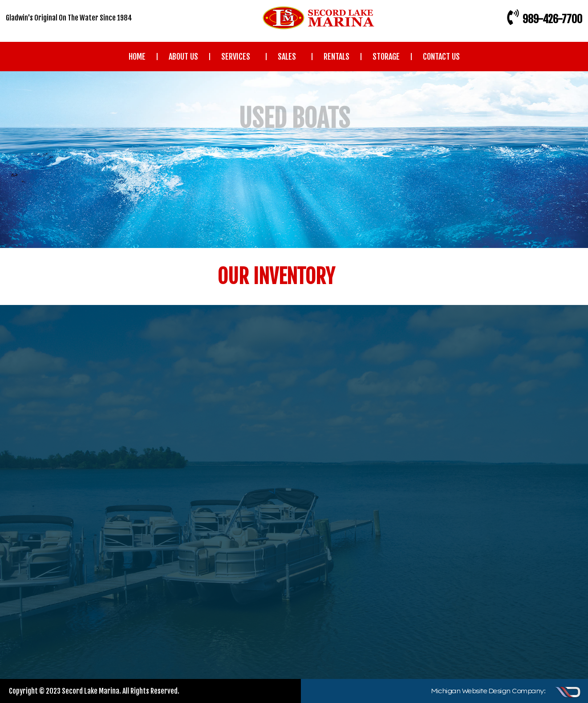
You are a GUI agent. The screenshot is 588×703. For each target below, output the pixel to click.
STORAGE (386, 57)
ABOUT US (183, 57)
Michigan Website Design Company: (488, 691)
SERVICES (238, 57)
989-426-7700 (552, 19)
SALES (289, 57)
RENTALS (337, 57)
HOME (137, 57)
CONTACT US (441, 57)
